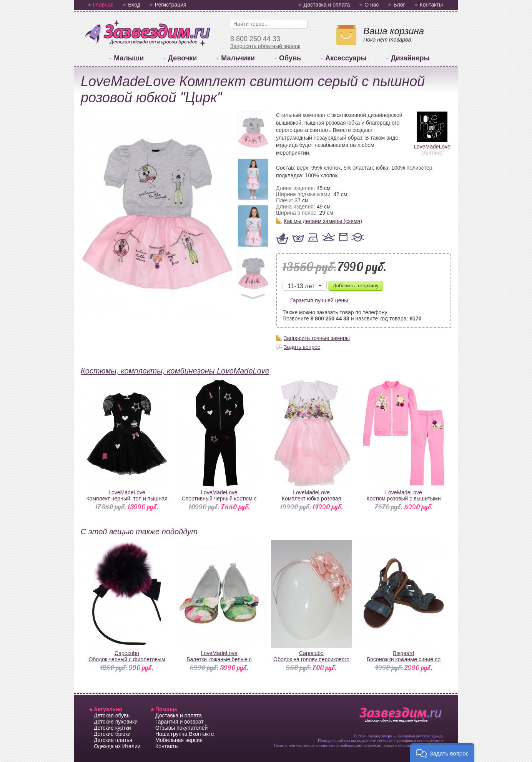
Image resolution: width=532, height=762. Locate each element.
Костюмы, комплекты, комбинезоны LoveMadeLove (175, 371)
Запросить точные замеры (317, 338)
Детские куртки (112, 728)
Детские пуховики (116, 722)
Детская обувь (112, 715)
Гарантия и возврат (180, 722)
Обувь (290, 58)
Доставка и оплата (327, 5)
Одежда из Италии (117, 746)
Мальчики (238, 58)
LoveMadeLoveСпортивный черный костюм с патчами (219, 499)
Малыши (129, 58)
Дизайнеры (410, 58)
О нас (372, 5)
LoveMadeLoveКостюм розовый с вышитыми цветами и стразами (403, 499)
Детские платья (113, 740)
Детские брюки (112, 734)
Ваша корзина (394, 31)
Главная (103, 5)
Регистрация (171, 5)
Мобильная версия (179, 740)
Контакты (431, 5)
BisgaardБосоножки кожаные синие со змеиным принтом (404, 659)
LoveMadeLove (432, 143)
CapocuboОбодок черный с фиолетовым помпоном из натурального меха (127, 659)
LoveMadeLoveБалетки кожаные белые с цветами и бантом (219, 659)
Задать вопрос (302, 347)
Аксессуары (346, 58)
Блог (399, 5)
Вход (134, 5)
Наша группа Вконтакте (185, 734)
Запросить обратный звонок (265, 46)
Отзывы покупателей (181, 728)
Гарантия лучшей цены (319, 300)
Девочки (182, 58)
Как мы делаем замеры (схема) (323, 221)
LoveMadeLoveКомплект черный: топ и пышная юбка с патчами (127, 499)
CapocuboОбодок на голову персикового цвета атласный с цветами (311, 659)
